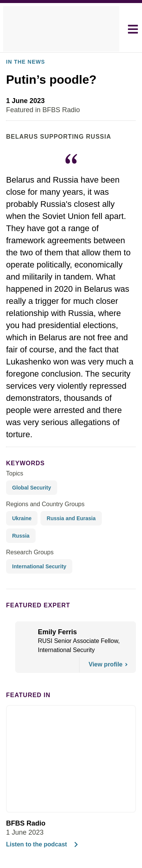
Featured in (25, 699)
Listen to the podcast (41, 849)
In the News (23, 83)
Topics (15, 495)
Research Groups (28, 556)
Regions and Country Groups (43, 525)
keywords (22, 484)
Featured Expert (33, 609)
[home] (61, 29)
